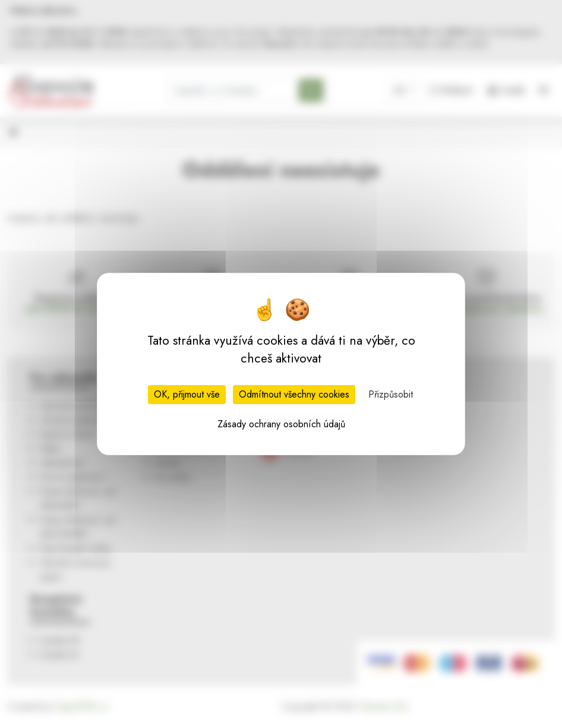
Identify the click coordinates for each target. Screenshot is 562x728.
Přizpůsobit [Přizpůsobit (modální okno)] (391, 394)
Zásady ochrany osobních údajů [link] (281, 424)
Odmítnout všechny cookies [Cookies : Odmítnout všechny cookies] (294, 394)
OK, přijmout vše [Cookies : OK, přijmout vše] (187, 394)
